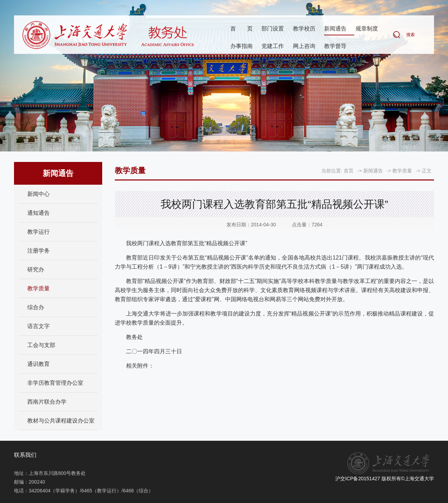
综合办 (36, 307)
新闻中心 (38, 194)
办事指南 (241, 46)
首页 (241, 29)
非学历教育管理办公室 (55, 383)
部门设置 (273, 29)
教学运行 (38, 232)
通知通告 (38, 213)
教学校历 (304, 29)
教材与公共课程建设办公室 (61, 421)
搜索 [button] (411, 35)
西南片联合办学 (47, 402)
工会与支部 (41, 345)
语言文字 (38, 326)
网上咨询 (304, 46)
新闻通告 (335, 29)
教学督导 (335, 46)
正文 (427, 171)
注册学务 (38, 251)
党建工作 (273, 46)
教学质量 (38, 288)
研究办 (36, 270)
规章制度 (367, 29)
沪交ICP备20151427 (358, 479)
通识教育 (38, 364)
